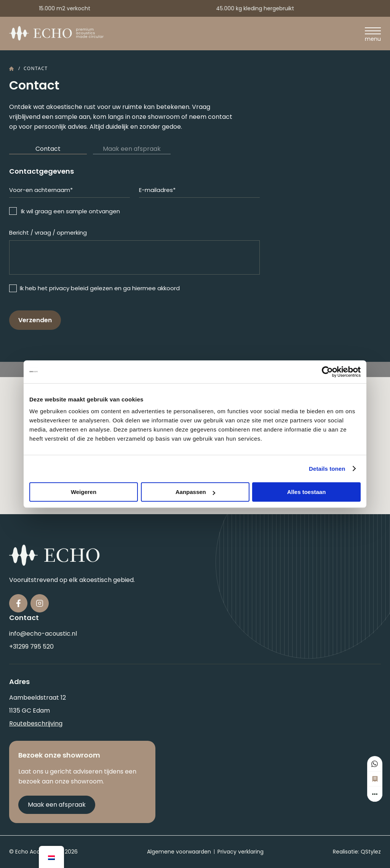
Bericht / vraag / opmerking (48, 233)
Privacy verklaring (241, 852)
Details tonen (327, 469)
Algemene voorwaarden (179, 852)
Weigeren (84, 492)
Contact (48, 149)
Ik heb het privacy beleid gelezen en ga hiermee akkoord (100, 288)
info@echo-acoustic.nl (43, 634)
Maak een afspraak (132, 149)
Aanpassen (195, 492)
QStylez (371, 852)
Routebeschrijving (36, 723)
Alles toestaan (307, 492)
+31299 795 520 (31, 647)
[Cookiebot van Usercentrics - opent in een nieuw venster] (327, 372)
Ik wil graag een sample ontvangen (70, 211)
